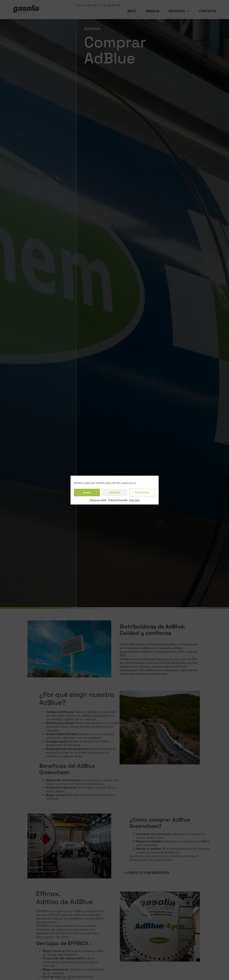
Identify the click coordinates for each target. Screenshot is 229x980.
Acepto (87, 492)
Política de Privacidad (118, 500)
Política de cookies (98, 500)
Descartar (115, 492)
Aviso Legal (134, 500)
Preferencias (142, 492)
